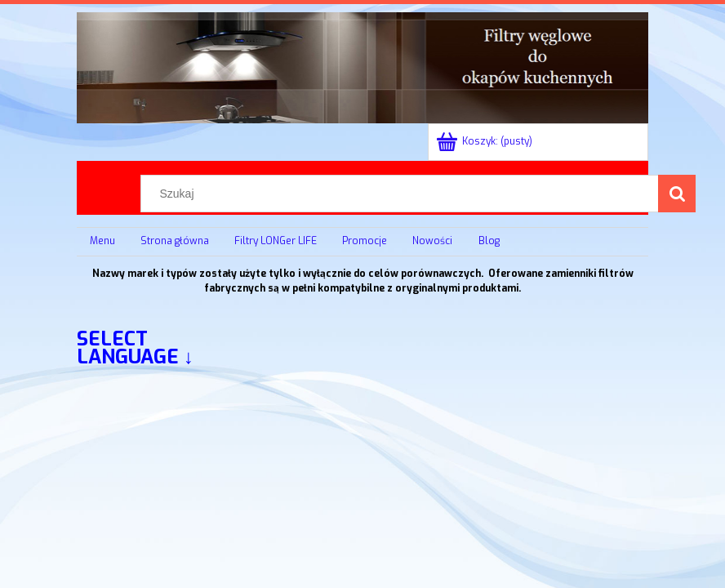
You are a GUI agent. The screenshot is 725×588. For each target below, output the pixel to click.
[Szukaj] (677, 194)
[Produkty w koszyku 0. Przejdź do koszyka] (485, 141)
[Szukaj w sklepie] (403, 194)
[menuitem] (102, 242)
